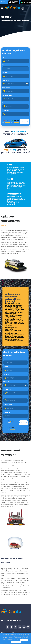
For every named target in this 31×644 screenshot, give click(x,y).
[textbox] (15, 84)
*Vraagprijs (6, 111)
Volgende (25, 121)
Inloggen (23, 9)
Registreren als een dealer (11, 620)
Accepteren (24, 640)
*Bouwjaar (5, 73)
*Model (4, 65)
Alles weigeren (16, 642)
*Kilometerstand (7, 95)
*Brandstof (5, 80)
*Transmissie (6, 88)
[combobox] (15, 84)
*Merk (4, 57)
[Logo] (12, 9)
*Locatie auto (6, 103)
